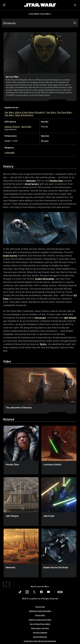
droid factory (32, 184)
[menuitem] (4, 5)
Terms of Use (40, 607)
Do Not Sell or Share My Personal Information (40, 641)
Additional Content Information (40, 611)
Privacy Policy (40, 615)
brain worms (10, 255)
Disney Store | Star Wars (40, 628)
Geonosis (31, 180)
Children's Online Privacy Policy (40, 620)
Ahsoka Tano (56, 180)
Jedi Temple (70, 318)
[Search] (40, 23)
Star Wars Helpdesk (40, 632)
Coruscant (40, 318)
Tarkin (43, 344)
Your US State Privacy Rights (40, 624)
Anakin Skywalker (45, 279)
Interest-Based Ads (40, 637)
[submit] (75, 5)
